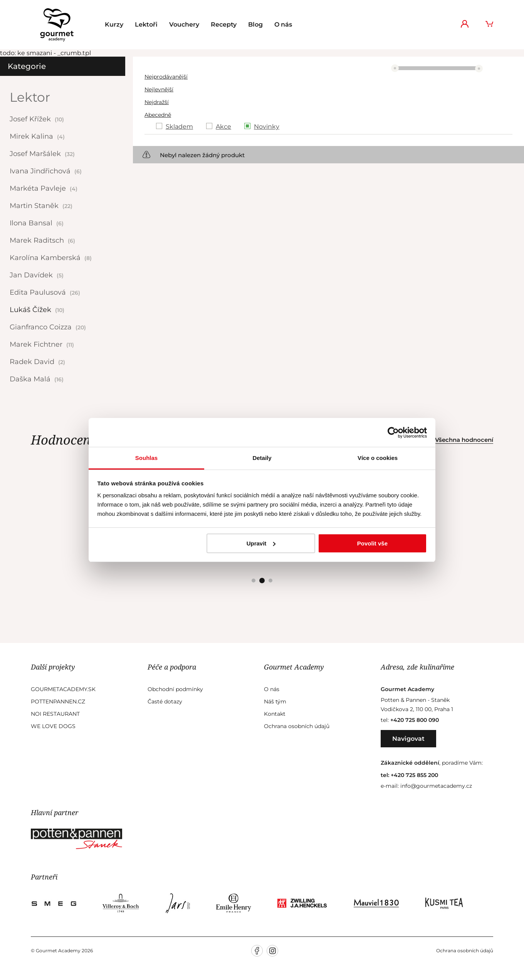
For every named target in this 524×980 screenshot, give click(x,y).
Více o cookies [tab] (378, 458)
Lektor (30, 97)
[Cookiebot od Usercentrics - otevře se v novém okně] (393, 433)
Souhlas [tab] (146, 458)
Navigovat (408, 739)
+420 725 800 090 (415, 720)
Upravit (261, 543)
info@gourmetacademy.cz (436, 786)
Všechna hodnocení (464, 440)
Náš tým (275, 701)
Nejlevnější (159, 89)
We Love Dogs (53, 726)
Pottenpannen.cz (58, 701)
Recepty (224, 24)
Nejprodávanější (166, 77)
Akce (223, 127)
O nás (283, 24)
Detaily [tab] (262, 458)
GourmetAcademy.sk (63, 689)
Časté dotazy (165, 701)
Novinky (267, 127)
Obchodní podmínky (175, 689)
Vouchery (184, 24)
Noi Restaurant (55, 714)
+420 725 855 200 (414, 775)
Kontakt (275, 714)
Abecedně (158, 115)
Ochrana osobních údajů (297, 726)
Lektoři (146, 24)
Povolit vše (372, 543)
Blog (255, 24)
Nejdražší (157, 102)
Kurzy (114, 24)
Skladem (179, 127)
